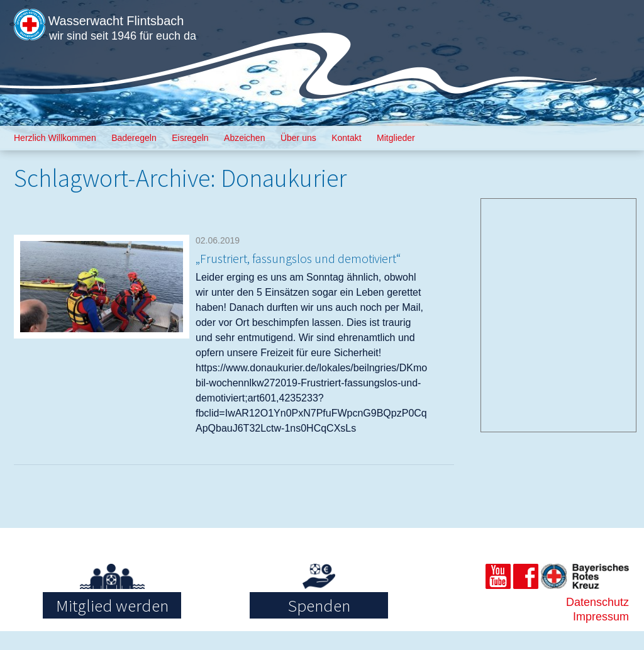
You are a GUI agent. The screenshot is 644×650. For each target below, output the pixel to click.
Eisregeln (190, 138)
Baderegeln (134, 138)
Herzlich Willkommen (55, 138)
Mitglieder (396, 138)
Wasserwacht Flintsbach (157, 18)
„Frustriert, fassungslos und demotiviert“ (298, 266)
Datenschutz (597, 621)
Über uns (298, 138)
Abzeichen (244, 138)
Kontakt (346, 138)
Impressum (601, 636)
